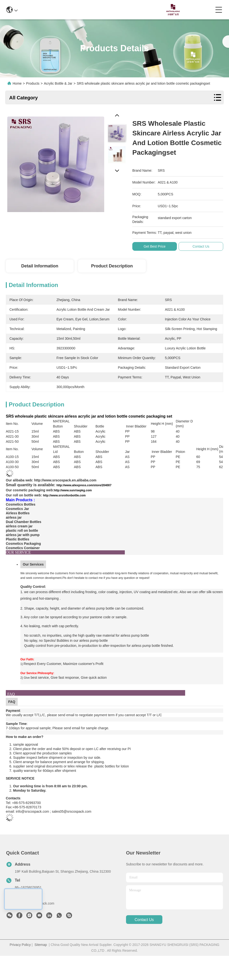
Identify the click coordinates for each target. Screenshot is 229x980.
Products (33, 83)
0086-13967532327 (110, 10)
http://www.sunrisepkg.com (73, 490)
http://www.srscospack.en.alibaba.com (65, 480)
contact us (144, 920)
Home (17, 83)
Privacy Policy (20, 945)
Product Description (112, 266)
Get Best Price (157, 246)
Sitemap (41, 945)
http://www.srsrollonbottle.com (64, 495)
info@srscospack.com (65, 10)
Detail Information (40, 266)
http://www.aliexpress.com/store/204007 (84, 485)
